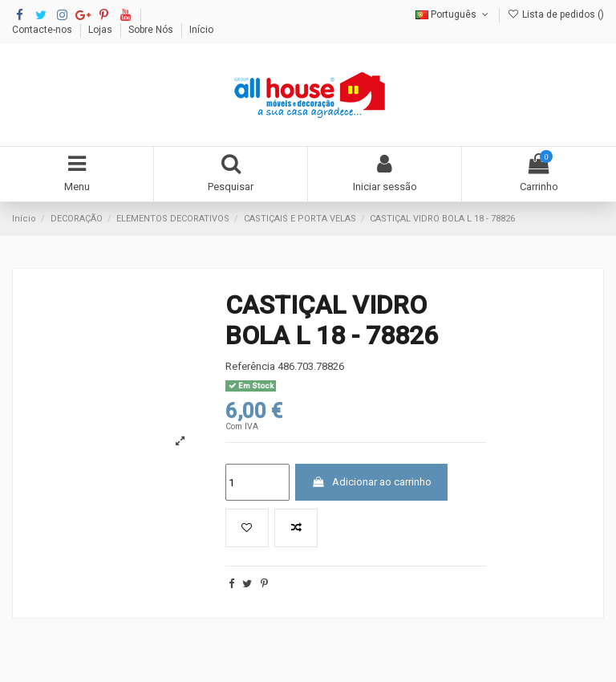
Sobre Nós (152, 30)
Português (453, 14)
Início (201, 30)
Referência (250, 366)
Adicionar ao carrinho (371, 482)
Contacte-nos (43, 30)
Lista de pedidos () (556, 14)
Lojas (101, 30)
